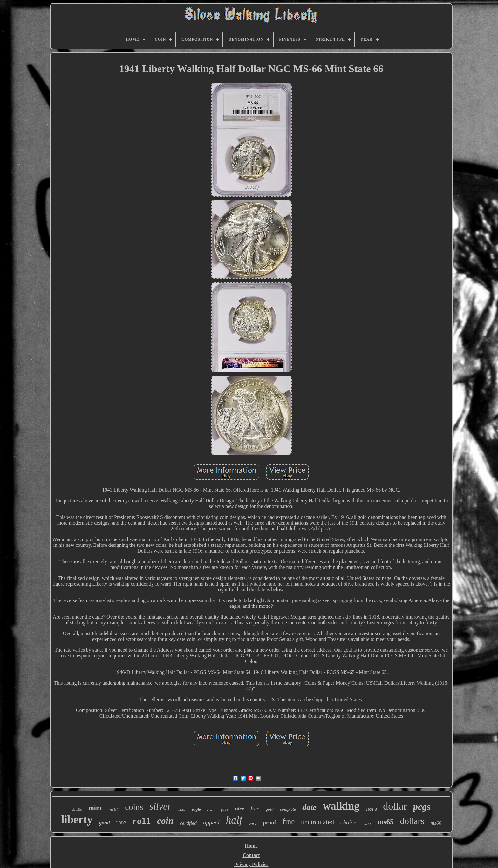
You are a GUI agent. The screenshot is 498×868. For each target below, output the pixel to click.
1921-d (371, 810)
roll (142, 822)
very (252, 824)
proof (269, 823)
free (255, 809)
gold (270, 809)
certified (188, 823)
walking (341, 806)
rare (121, 822)
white (181, 810)
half (234, 820)
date (309, 807)
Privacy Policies (251, 864)
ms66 (436, 823)
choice (348, 822)
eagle (196, 809)
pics (225, 809)
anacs (211, 810)
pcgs (422, 807)
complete (288, 809)
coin (165, 821)
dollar (395, 806)
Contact (251, 855)
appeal (211, 822)
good (105, 823)
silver (160, 806)
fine (288, 821)
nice (239, 809)
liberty (77, 820)
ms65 (386, 822)
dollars (412, 821)
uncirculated (317, 822)
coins (134, 807)
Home (251, 846)
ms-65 (367, 824)
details (77, 810)
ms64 (113, 809)
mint (95, 808)
